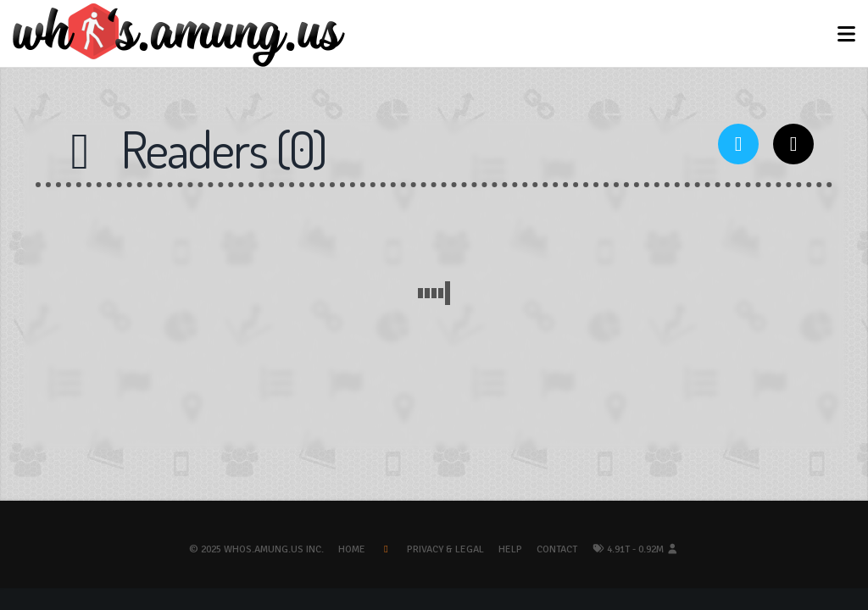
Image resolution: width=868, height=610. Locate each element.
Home (352, 549)
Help (510, 549)
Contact (557, 549)
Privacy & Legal (445, 549)
